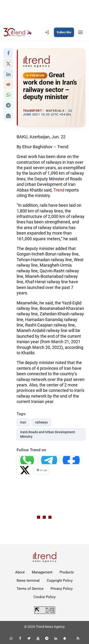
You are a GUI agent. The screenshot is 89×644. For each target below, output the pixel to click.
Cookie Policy (44, 597)
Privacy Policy (62, 589)
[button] (8, 53)
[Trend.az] (18, 32)
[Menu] (80, 32)
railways (41, 422)
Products (67, 572)
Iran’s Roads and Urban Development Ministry (48, 434)
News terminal (28, 581)
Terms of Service (30, 589)
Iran (23, 422)
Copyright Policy (60, 581)
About (20, 572)
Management (42, 572)
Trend (59, 190)
